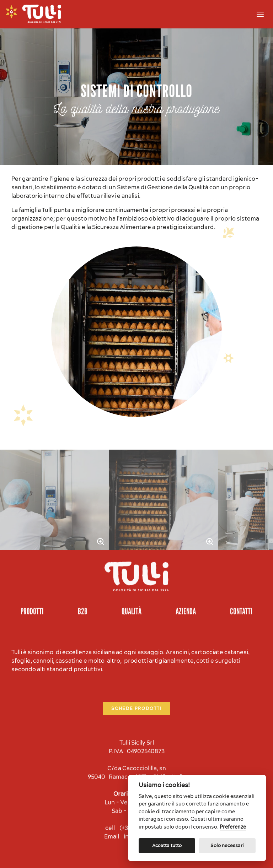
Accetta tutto (167, 845)
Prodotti (32, 576)
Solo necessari (227, 845)
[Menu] (260, 14)
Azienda (186, 576)
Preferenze (233, 827)
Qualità (132, 576)
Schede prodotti (136, 671)
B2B (83, 576)
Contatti (241, 576)
